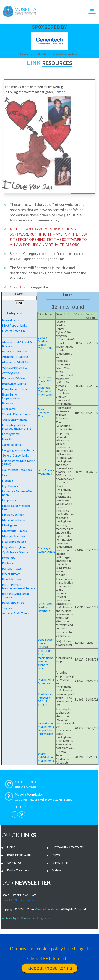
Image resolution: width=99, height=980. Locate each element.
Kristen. (60, 92)
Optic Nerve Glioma (15, 552)
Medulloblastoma (13, 520)
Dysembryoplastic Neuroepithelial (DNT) (17, 427)
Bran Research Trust (44, 413)
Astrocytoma (10, 373)
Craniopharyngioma (15, 419)
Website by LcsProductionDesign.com (27, 918)
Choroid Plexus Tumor (16, 414)
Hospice (7, 480)
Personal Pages (12, 568)
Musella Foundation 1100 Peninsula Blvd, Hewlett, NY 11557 (40, 797)
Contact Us (14, 862)
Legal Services (11, 486)
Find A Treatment (18, 870)
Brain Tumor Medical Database (46, 607)
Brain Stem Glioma (14, 384)
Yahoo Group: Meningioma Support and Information (46, 728)
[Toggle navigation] (92, 11)
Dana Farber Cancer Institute (46, 643)
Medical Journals (13, 514)
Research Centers (13, 602)
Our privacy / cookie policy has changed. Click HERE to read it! (34, 967)
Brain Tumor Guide (19, 855)
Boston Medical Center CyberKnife (45, 343)
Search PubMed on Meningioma (46, 757)
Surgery (7, 608)
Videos (57, 870)
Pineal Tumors (11, 574)
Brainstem (9, 403)
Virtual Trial (60, 862)
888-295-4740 (52, 784)
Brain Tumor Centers (15, 389)
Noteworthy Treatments (68, 847)
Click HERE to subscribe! (20, 900)
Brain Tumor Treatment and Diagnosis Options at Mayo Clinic (46, 386)
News (56, 855)
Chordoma (9, 409)
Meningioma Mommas (46, 681)
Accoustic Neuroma (15, 351)
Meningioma (10, 525)
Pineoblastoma (12, 579)
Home (11, 847)
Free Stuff (8, 439)
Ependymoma (11, 434)
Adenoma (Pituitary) (15, 357)
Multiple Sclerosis (13, 536)
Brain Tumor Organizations (11, 396)
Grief (5, 475)
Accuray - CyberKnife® (46, 550)
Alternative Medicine (16, 362)
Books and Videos (14, 378)
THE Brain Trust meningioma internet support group (46, 659)
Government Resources (17, 470)
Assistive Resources (15, 367)
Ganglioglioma (11, 445)
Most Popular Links (14, 325)
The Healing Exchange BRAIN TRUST (46, 699)
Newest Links (11, 320)
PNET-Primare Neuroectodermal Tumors (19, 586)
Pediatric (8, 563)
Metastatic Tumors (14, 531)
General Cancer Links (16, 455)
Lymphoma (9, 500)
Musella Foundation (47, 909)
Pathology (9, 558)
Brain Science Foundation (46, 472)
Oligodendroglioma (15, 547)
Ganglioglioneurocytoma (18, 450)
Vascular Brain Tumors (16, 613)
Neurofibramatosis (14, 541)
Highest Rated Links (15, 331)
